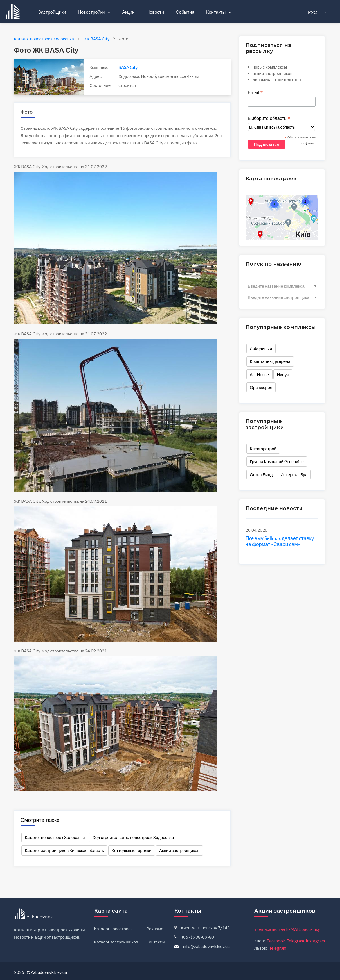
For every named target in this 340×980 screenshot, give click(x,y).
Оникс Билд (261, 474)
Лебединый (261, 348)
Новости (155, 12)
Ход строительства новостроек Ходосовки (133, 837)
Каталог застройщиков (116, 942)
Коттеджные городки (131, 850)
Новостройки (92, 12)
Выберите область (269, 119)
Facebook (276, 941)
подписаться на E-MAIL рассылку (287, 929)
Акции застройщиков (179, 850)
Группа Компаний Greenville (277, 461)
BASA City (128, 67)
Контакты (216, 12)
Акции (128, 12)
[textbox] (282, 286)
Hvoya (283, 374)
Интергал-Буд (294, 474)
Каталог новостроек (113, 929)
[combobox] (282, 286)
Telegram (295, 941)
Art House (259, 374)
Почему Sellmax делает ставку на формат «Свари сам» (280, 541)
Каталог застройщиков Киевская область (64, 850)
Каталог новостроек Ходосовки (55, 837)
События (185, 12)
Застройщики (52, 12)
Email (255, 93)
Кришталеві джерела (270, 361)
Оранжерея (261, 387)
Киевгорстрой (263, 449)
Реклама (155, 929)
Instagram (315, 941)
